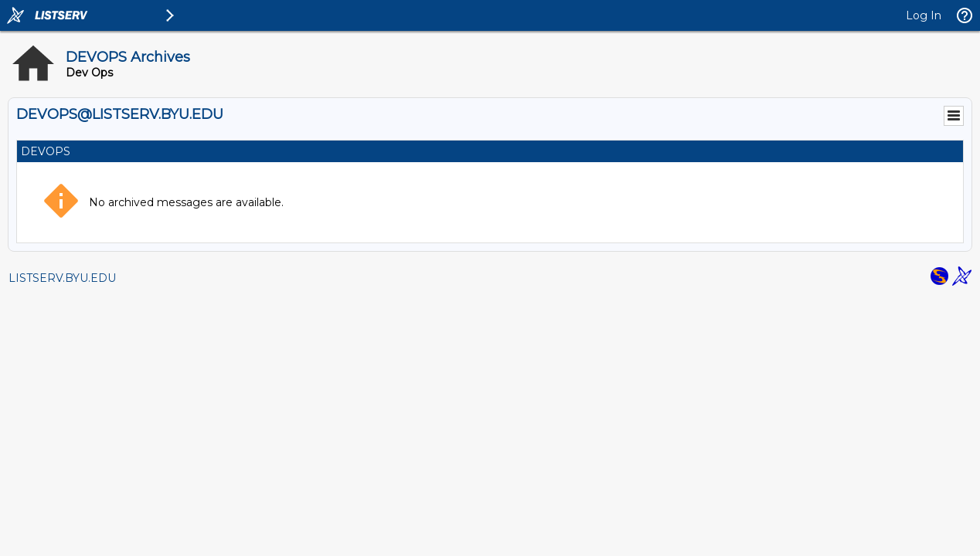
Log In (924, 15)
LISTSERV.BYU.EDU (62, 278)
